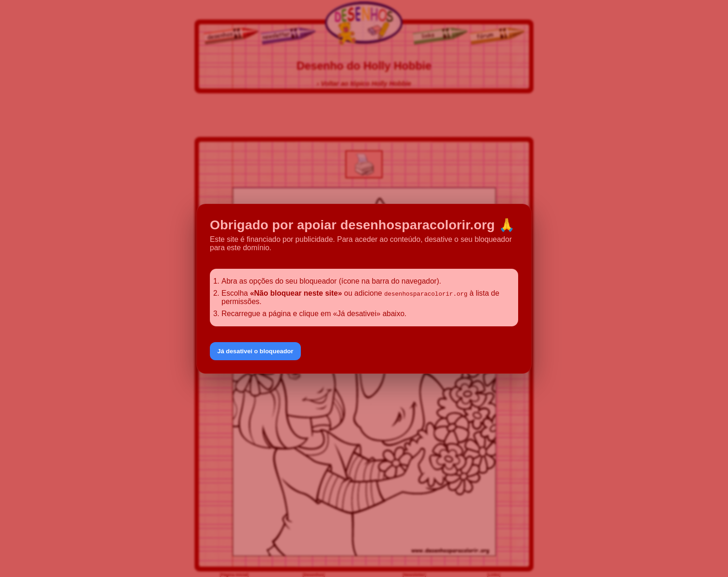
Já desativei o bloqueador (255, 351)
